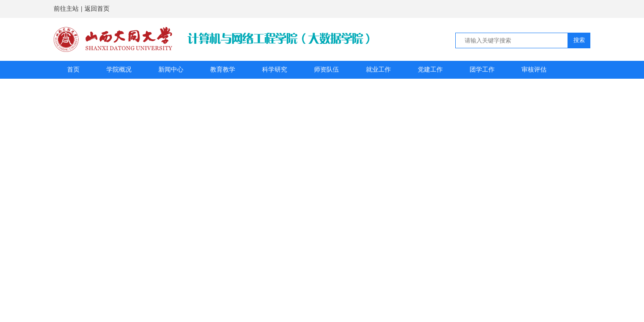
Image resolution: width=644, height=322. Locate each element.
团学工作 (482, 70)
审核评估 (534, 70)
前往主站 (66, 9)
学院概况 (119, 70)
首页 (73, 70)
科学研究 (275, 70)
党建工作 (430, 70)
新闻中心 (171, 70)
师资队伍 (326, 70)
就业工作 (378, 70)
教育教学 (223, 70)
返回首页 (97, 9)
